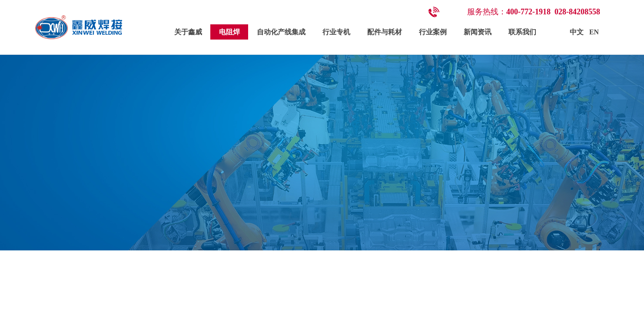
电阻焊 (229, 32)
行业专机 (336, 32)
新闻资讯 (478, 32)
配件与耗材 (385, 32)
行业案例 (433, 32)
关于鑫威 (188, 32)
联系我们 (522, 32)
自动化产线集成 (281, 32)
